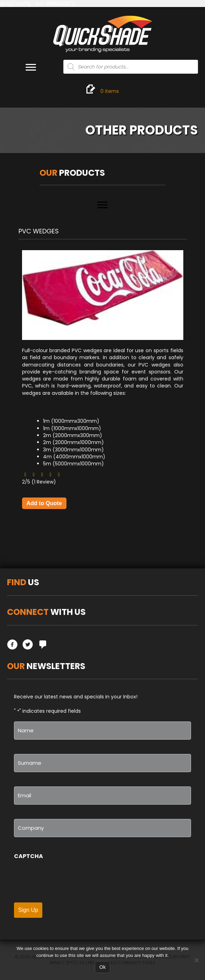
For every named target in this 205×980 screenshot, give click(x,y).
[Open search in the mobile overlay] (131, 67)
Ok (102, 967)
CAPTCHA (29, 856)
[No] (196, 960)
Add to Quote (44, 503)
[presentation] (67, 881)
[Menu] (31, 67)
